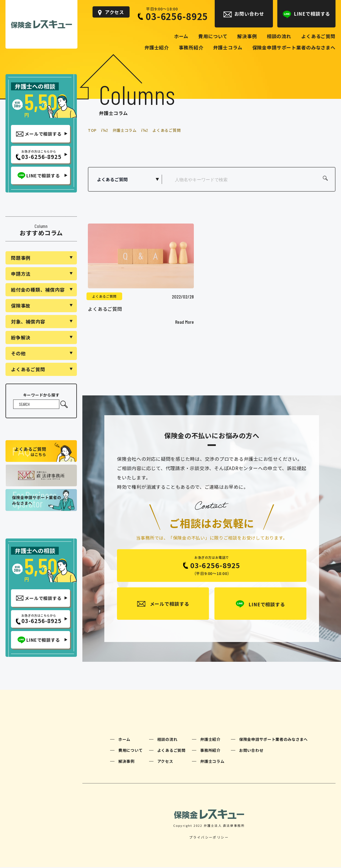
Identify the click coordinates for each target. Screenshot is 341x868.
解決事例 (126, 762)
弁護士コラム (212, 762)
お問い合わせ (251, 751)
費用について (130, 751)
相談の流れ (167, 740)
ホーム (124, 740)
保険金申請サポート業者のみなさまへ (273, 740)
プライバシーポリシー (209, 838)
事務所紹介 (210, 751)
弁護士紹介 (210, 740)
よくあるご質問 (104, 296)
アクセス (165, 762)
